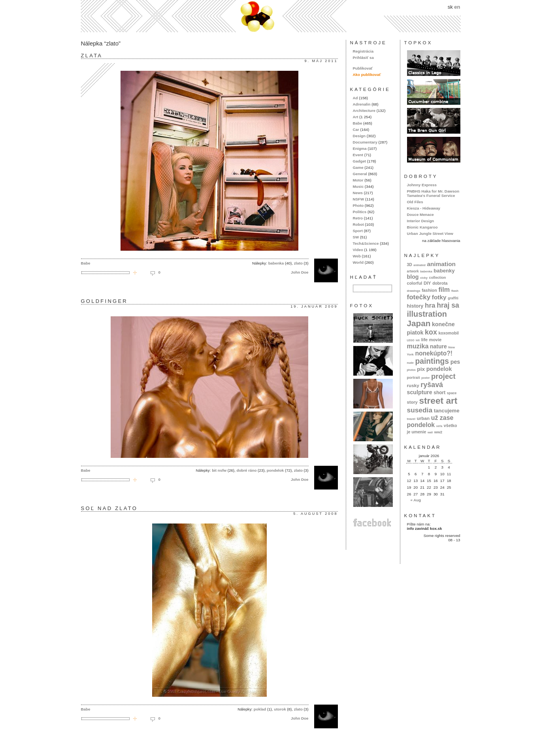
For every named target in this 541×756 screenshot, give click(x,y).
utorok (280, 709)
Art (356, 117)
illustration (427, 314)
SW (356, 237)
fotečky (419, 297)
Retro (358, 218)
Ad (355, 98)
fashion (429, 290)
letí (418, 340)
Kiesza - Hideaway (424, 208)
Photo (358, 205)
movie (435, 340)
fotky (439, 297)
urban (423, 418)
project (443, 376)
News (358, 193)
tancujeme (447, 411)
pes (455, 362)
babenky (444, 271)
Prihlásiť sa (363, 58)
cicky (424, 278)
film (444, 289)
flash (455, 291)
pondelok (275, 470)
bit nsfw (219, 470)
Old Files (415, 202)
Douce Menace (420, 215)
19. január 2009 (314, 306)
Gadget (360, 161)
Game (358, 167)
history (415, 306)
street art (438, 401)
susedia (420, 410)
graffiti (453, 298)
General (360, 174)
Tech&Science (366, 243)
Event (358, 155)
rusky (413, 385)
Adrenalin (362, 104)
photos (411, 370)
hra (430, 305)
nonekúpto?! (434, 353)
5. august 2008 (315, 514)
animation (441, 264)
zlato (298, 263)
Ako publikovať (367, 75)
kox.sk (271, 16)
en (457, 7)
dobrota (440, 283)
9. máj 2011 (321, 61)
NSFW (359, 199)
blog (413, 277)
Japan (419, 323)
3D (410, 265)
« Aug (416, 500)
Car (356, 129)
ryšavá (432, 385)
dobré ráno (246, 470)
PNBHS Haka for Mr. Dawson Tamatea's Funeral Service (433, 193)
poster (425, 378)
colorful (415, 283)
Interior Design (421, 221)
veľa (439, 426)
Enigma (360, 148)
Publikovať (363, 68)
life (425, 340)
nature (438, 346)
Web (357, 256)
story (412, 402)
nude (410, 363)
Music (358, 186)
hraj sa (448, 305)
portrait (414, 377)
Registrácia (363, 51)
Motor (358, 180)
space (452, 393)
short (439, 393)
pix (421, 369)
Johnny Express (422, 185)
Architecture (364, 111)
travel (411, 419)
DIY (427, 283)
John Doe (300, 272)
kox (431, 332)
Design (359, 136)
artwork (413, 271)
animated (419, 265)
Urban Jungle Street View (430, 233)
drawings (414, 291)
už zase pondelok (430, 421)
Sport (358, 231)
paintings (432, 361)
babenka (276, 263)
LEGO (411, 340)
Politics (360, 212)
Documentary (365, 142)
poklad (260, 709)
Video (358, 250)
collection (438, 278)
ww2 (438, 432)
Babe (86, 263)
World (358, 262)
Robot (358, 224)
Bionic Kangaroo (422, 227)
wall (430, 432)
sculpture (420, 392)
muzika (418, 346)
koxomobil (449, 333)
